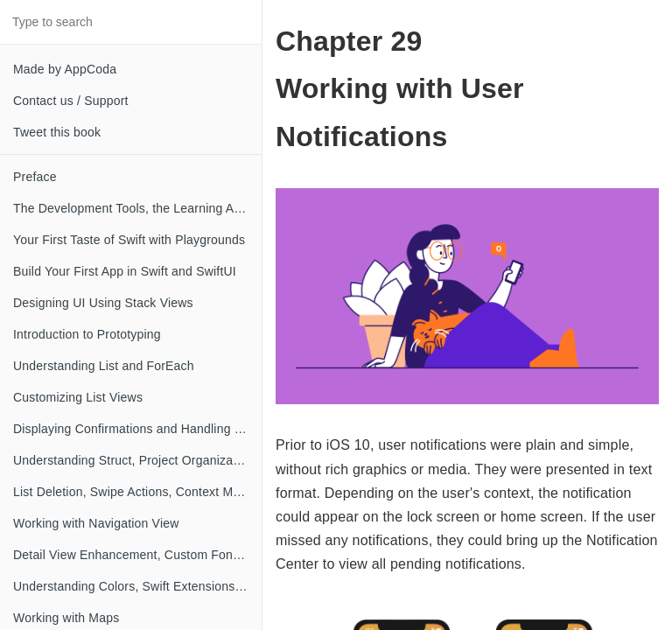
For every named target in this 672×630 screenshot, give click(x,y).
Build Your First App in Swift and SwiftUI (125, 271)
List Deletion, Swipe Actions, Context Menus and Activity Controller (137, 492)
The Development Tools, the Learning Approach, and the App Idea (137, 208)
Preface (35, 177)
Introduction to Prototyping (87, 334)
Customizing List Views (78, 397)
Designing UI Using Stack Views (103, 303)
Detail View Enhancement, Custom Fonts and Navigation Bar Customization (137, 555)
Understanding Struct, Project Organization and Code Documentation (137, 460)
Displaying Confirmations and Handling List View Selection (137, 429)
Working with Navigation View (96, 523)
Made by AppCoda (65, 69)
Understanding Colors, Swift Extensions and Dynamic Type (137, 586)
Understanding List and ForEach (104, 366)
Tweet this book (57, 132)
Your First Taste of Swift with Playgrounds (129, 240)
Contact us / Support (71, 101)
